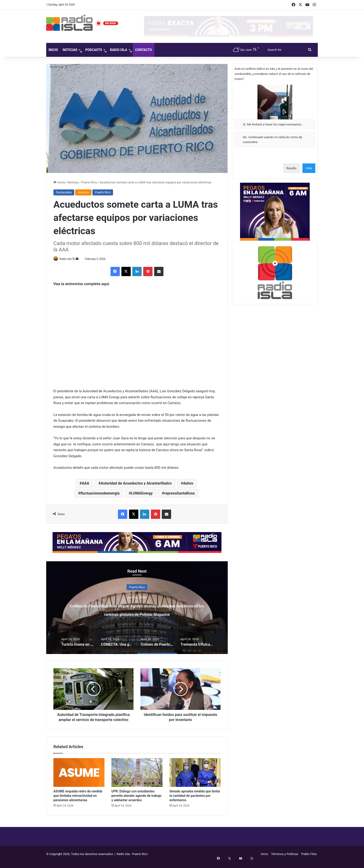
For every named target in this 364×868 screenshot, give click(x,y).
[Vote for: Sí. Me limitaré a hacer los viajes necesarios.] (275, 107)
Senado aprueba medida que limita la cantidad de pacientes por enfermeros (195, 801)
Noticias (70, 50)
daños (188, 483)
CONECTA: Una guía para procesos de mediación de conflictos (137, 609)
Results (291, 168)
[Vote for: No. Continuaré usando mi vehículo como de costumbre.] (275, 140)
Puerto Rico (89, 182)
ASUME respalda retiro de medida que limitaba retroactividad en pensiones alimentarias (78, 801)
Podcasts (94, 50)
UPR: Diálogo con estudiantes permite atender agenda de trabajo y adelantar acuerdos (136, 801)
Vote (309, 168)
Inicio (53, 50)
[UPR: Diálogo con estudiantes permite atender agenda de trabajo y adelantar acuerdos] (137, 778)
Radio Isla (119, 50)
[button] (275, 102)
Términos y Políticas (285, 860)
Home (59, 182)
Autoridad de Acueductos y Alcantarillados (136, 483)
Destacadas (64, 192)
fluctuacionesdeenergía (100, 493)
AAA (85, 483)
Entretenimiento (137, 587)
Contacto (144, 50)
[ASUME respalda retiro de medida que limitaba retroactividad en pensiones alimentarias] (79, 778)
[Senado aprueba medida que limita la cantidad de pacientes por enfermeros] (195, 778)
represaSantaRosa (179, 493)
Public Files (309, 860)
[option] (137, 608)
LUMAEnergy (142, 493)
